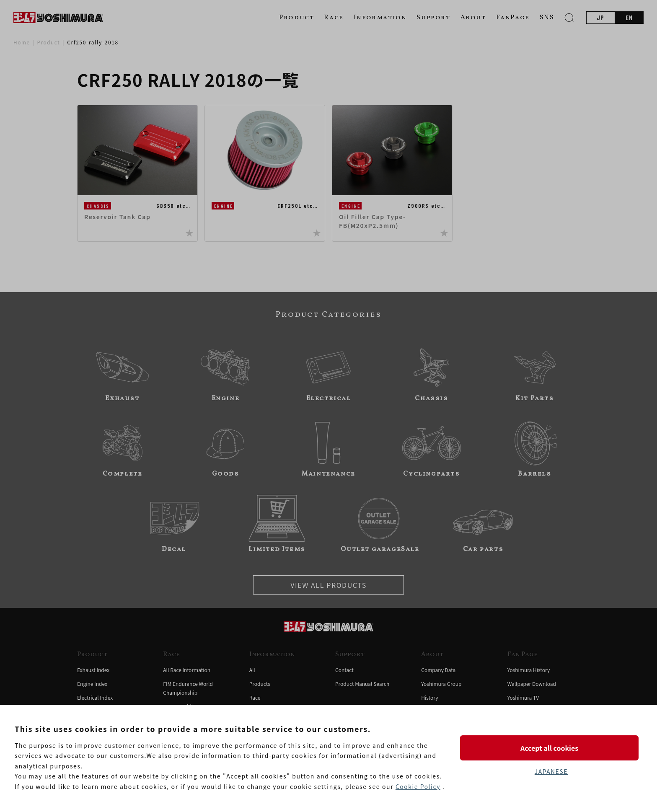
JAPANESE (551, 771)
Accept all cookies (551, 747)
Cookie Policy (418, 786)
